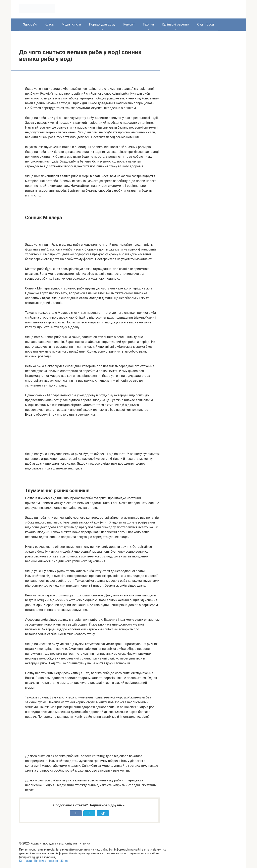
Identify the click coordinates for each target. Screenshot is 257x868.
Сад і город (206, 24)
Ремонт (129, 24)
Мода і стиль (71, 24)
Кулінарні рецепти (175, 24)
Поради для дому (102, 24)
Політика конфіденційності (52, 861)
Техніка (148, 24)
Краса (49, 24)
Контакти (25, 861)
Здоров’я (30, 24)
